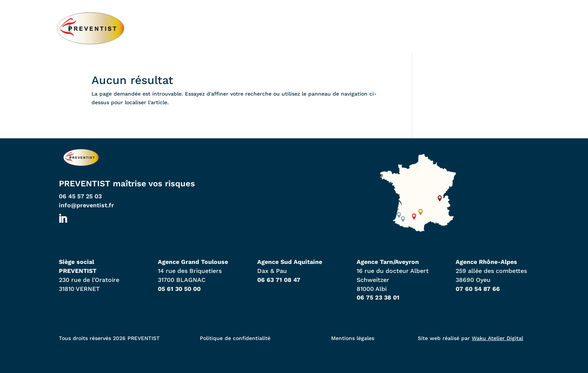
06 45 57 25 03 (80, 196)
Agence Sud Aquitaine (290, 262)
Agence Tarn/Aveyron (388, 262)
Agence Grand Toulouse (193, 262)
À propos (446, 28)
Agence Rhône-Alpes (486, 262)
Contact (504, 28)
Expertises (383, 28)
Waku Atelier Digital (497, 338)
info (86, 205)
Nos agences (314, 28)
